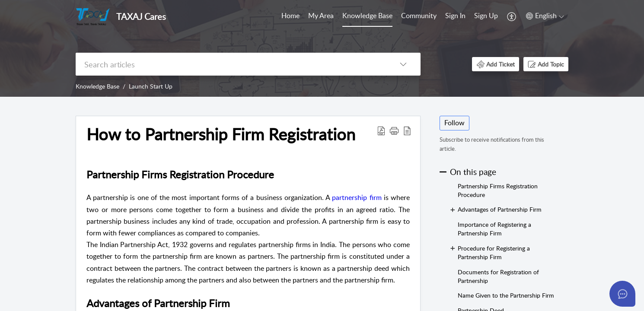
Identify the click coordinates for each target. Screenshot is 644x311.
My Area (321, 16)
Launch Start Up (151, 86)
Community (419, 16)
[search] (231, 64)
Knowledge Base (367, 16)
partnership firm (355, 197)
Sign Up (486, 16)
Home (290, 16)
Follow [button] (454, 123)
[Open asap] (622, 294)
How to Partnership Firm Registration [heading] (221, 134)
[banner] (322, 48)
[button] (512, 16)
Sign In (455, 16)
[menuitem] (290, 16)
